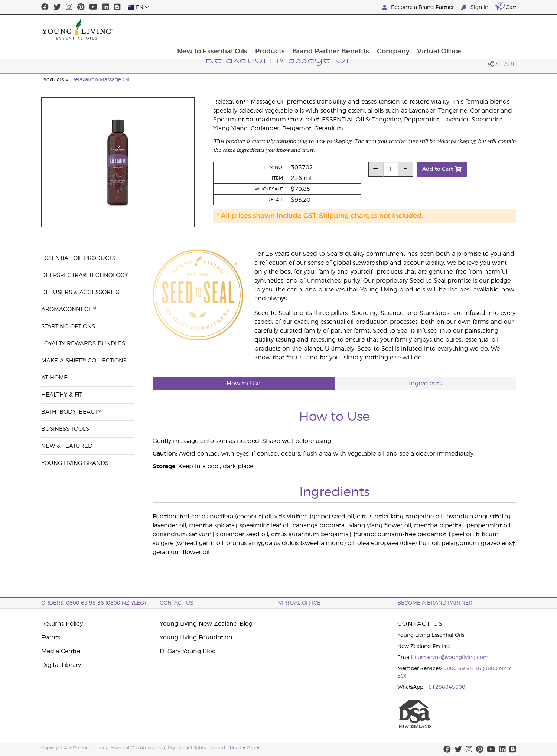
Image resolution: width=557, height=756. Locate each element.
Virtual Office (490, 29)
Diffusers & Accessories (80, 292)
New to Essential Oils (261, 29)
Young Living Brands (75, 463)
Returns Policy (62, 624)
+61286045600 (446, 687)
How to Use (243, 384)
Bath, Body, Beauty (71, 412)
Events (51, 638)
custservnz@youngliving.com (452, 658)
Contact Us (177, 603)
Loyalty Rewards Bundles (83, 344)
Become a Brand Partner (419, 8)
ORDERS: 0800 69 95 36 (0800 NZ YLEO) (93, 603)
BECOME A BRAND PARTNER (435, 603)
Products (319, 29)
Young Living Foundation (196, 638)
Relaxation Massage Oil (100, 80)
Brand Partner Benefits (380, 29)
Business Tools (65, 429)
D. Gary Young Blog (188, 651)
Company (443, 29)
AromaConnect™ (69, 309)
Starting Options (68, 327)
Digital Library (61, 665)
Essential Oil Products (78, 258)
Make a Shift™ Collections (84, 361)
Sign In (475, 8)
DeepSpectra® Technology (84, 275)
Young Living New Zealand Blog (206, 624)
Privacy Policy (245, 748)
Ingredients (425, 384)
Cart (506, 6)
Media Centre (61, 651)
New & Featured (67, 446)
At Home (54, 378)
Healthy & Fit (62, 395)
